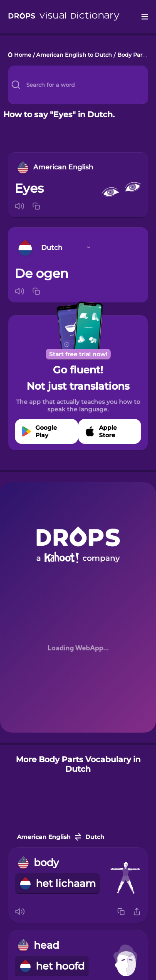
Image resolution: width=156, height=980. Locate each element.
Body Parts (132, 55)
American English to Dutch (74, 55)
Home (23, 55)
